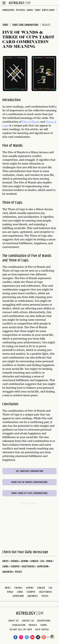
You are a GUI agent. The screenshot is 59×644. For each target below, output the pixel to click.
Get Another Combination (29, 471)
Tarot (38, 10)
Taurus (15, 561)
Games (30, 10)
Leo (42, 561)
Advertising (44, 621)
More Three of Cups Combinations (29, 493)
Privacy (33, 625)
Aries (5, 561)
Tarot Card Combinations (25, 25)
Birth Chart (48, 10)
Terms (44, 625)
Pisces (19, 572)
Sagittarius (28, 567)
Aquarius (8, 572)
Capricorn (43, 567)
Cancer (34, 561)
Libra (5, 567)
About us (14, 621)
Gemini (25, 561)
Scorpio (15, 567)
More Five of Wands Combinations (29, 482)
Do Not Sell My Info (21, 630)
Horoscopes (8, 10)
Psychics (21, 10)
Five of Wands (31, 122)
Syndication (19, 625)
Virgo (49, 561)
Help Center (42, 630)
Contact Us (28, 621)
